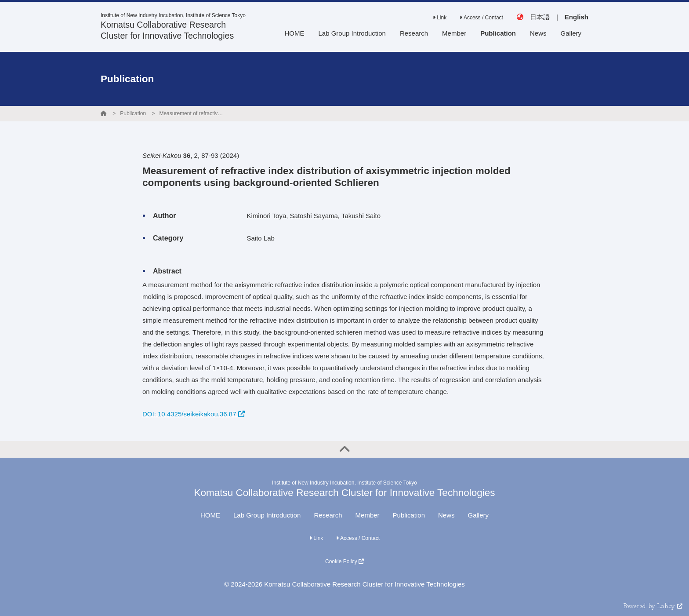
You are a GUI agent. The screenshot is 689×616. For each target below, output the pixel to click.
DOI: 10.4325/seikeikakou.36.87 (194, 414)
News (446, 515)
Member (368, 515)
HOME (210, 515)
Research (328, 515)
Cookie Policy (344, 561)
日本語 (540, 17)
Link (440, 18)
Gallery (479, 515)
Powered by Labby (653, 607)
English (577, 17)
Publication (133, 113)
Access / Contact (481, 18)
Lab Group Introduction (267, 515)
